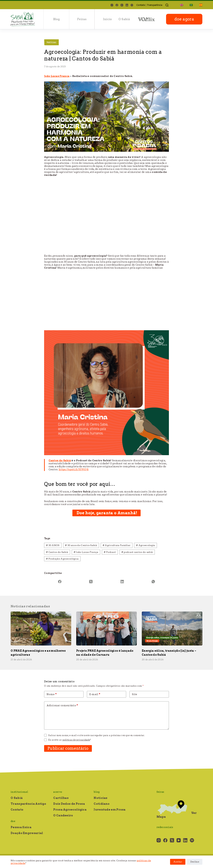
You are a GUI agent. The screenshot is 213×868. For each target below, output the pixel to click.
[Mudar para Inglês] (182, 5)
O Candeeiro (63, 815)
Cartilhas (61, 798)
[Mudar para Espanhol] (199, 5)
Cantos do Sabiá (57, 552)
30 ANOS (53, 545)
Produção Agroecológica (62, 559)
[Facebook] (117, 5)
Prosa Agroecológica (70, 810)
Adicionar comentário (62, 705)
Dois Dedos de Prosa (69, 804)
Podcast (110, 552)
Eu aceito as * (70, 740)
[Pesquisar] (167, 5)
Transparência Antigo (28, 804)
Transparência (155, 5)
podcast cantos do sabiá (137, 552)
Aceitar (178, 862)
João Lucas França (86, 552)
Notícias (51, 42)
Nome (52, 694)
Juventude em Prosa (110, 810)
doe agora (184, 19)
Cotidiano (102, 804)
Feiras (82, 19)
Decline (195, 862)
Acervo (58, 792)
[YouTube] (122, 5)
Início (107, 19)
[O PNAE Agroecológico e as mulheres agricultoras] (41, 629)
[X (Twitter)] (91, 582)
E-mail (95, 694)
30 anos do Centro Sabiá (81, 545)
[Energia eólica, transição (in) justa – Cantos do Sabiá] (172, 629)
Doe (13, 821)
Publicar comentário (68, 748)
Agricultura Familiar (117, 545)
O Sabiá (124, 19)
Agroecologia (146, 545)
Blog (56, 19)
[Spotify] (132, 5)
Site (135, 694)
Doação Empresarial (27, 833)
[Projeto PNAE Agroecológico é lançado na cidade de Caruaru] (106, 629)
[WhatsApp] (153, 582)
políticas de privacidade (76, 740)
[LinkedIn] (127, 5)
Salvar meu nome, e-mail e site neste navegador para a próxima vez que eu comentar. (96, 735)
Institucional (19, 792)
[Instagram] (112, 5)
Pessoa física (21, 827)
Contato (141, 5)
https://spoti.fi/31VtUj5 (74, 469)
